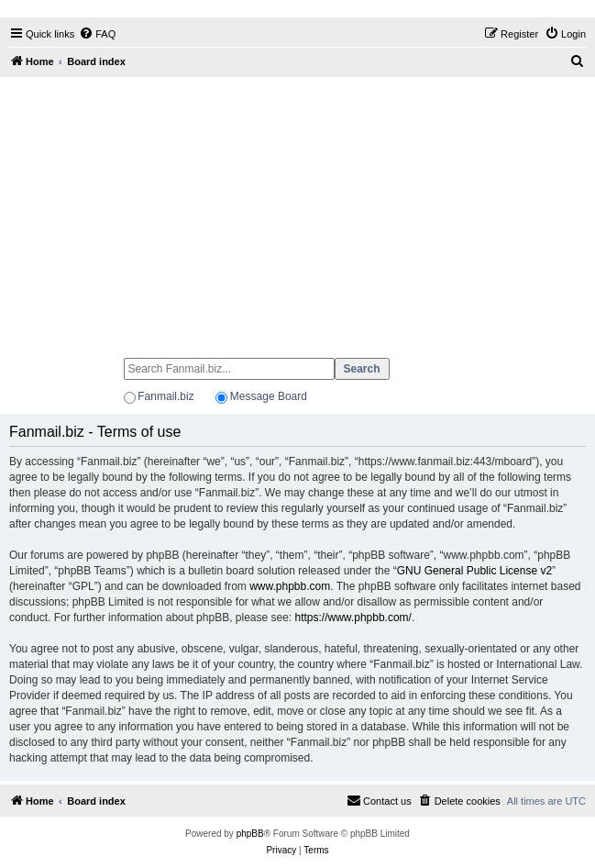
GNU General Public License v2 (474, 571)
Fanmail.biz (165, 396)
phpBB (250, 834)
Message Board (269, 396)
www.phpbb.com (290, 586)
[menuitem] (97, 34)
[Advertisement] (297, 209)
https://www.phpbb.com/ (353, 618)
